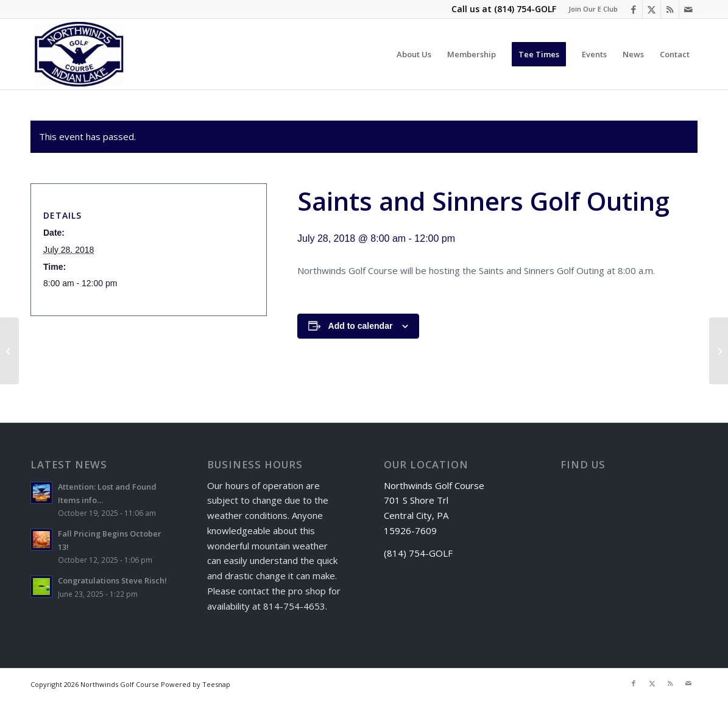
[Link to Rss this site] (670, 9)
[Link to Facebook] (633, 9)
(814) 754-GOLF (525, 9)
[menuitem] (590, 9)
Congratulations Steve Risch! (112, 580)
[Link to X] (652, 9)
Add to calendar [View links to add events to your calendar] (361, 326)
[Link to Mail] (688, 9)
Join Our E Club (593, 9)
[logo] (80, 54)
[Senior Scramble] (719, 351)
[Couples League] (9, 351)
